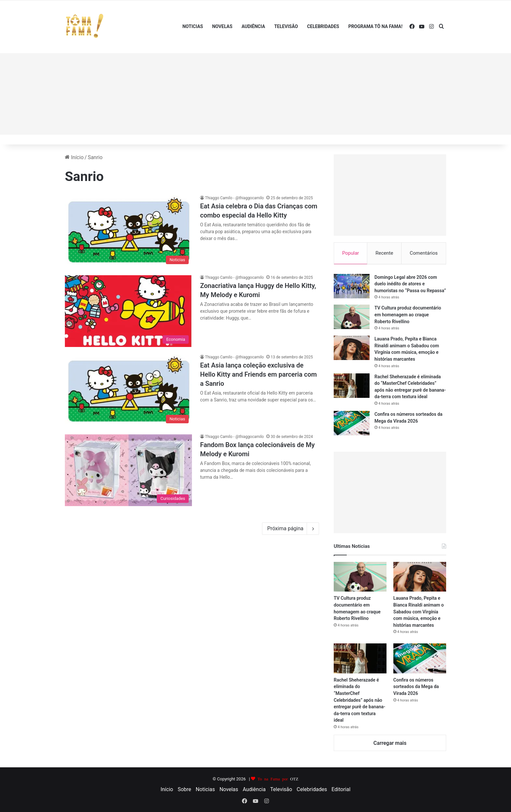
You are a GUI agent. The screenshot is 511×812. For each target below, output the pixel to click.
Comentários (424, 253)
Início (74, 157)
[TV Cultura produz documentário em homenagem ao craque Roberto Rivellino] (352, 317)
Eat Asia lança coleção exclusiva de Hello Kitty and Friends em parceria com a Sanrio (258, 374)
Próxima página (291, 529)
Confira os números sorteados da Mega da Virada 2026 (416, 687)
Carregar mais (390, 743)
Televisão (286, 26)
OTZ (294, 779)
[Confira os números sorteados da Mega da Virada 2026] (352, 423)
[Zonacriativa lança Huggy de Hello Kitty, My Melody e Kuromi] (128, 311)
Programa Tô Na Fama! (375, 26)
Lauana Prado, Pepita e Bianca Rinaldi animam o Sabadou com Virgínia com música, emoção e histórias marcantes (419, 612)
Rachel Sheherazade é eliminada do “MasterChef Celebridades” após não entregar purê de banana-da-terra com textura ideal (359, 700)
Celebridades (323, 26)
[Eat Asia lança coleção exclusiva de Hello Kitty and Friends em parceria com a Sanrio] (128, 391)
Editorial (341, 790)
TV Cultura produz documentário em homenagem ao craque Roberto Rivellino (408, 315)
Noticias (193, 26)
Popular (351, 253)
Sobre (184, 790)
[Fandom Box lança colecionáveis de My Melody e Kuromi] (128, 470)
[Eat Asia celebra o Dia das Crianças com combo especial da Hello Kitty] (128, 232)
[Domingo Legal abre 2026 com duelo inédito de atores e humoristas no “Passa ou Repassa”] (352, 286)
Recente (384, 253)
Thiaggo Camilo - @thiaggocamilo (234, 198)
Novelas (222, 26)
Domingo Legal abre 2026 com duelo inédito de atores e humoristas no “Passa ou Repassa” (410, 284)
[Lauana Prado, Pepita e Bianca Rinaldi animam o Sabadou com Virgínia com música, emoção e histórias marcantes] (352, 348)
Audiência (253, 26)
